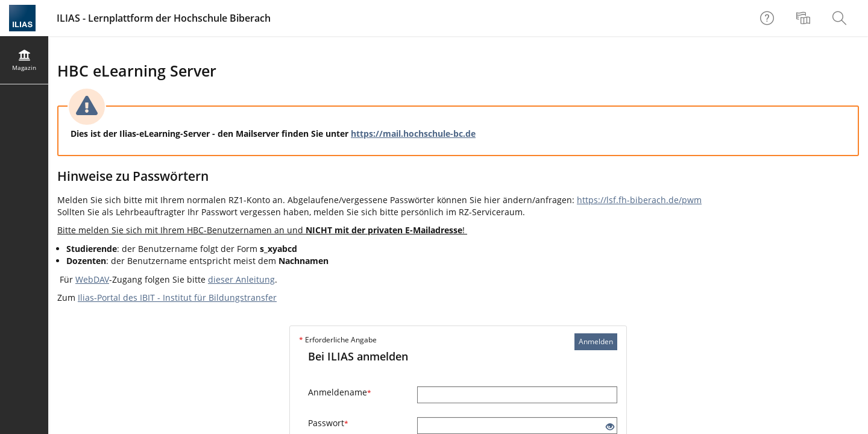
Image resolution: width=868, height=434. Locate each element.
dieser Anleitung (241, 279)
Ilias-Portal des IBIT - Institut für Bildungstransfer (177, 297)
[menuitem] (805, 18)
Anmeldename (340, 392)
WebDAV (92, 279)
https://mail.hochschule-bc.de (413, 134)
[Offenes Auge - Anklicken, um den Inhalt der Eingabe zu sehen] (610, 427)
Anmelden (596, 341)
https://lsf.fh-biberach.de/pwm (639, 200)
